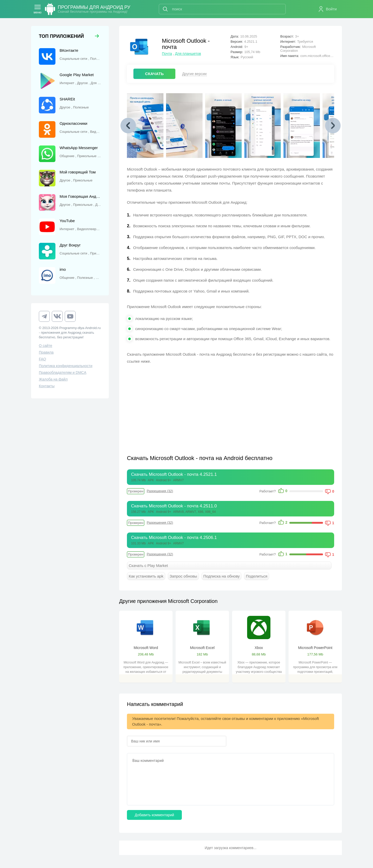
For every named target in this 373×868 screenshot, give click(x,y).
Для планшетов (188, 54)
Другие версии (194, 74)
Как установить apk (146, 576)
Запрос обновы (183, 576)
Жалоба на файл (53, 379)
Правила (46, 352)
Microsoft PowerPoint (315, 648)
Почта (167, 54)
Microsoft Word (146, 648)
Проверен (136, 491)
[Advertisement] (179, 406)
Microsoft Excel (202, 648)
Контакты (47, 386)
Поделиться (257, 576)
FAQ (42, 359)
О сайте (45, 346)
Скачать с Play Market (148, 566)
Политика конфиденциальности (66, 366)
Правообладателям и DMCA (63, 373)
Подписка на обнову (221, 576)
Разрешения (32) (160, 491)
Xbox (259, 648)
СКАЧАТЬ (154, 74)
